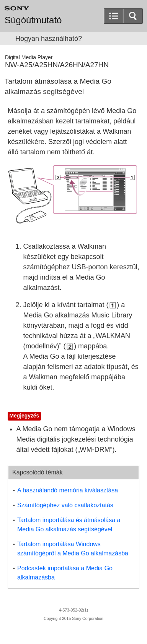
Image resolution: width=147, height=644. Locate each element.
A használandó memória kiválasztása (68, 490)
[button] (133, 16)
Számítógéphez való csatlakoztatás (65, 505)
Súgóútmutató (33, 20)
